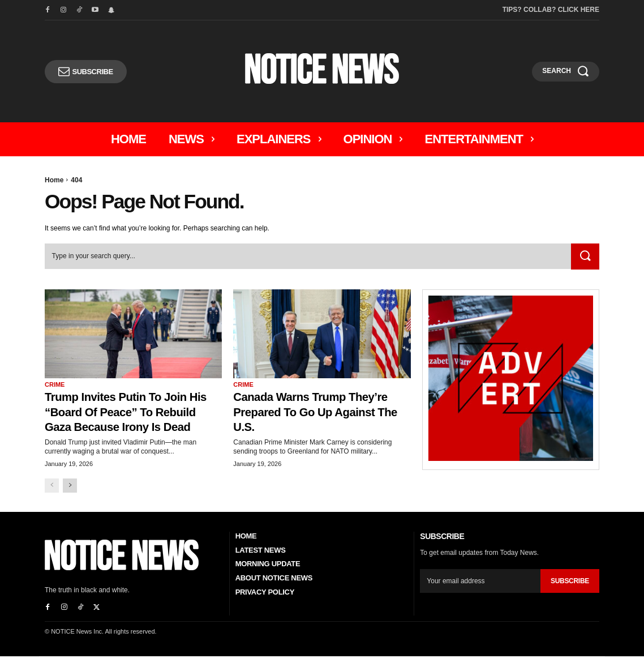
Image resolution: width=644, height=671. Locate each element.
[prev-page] (52, 500)
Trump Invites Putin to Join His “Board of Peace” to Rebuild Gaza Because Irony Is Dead (132, 419)
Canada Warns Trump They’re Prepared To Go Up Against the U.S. (317, 412)
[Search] (585, 257)
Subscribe (570, 596)
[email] (480, 596)
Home (54, 180)
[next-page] (70, 500)
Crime (55, 384)
